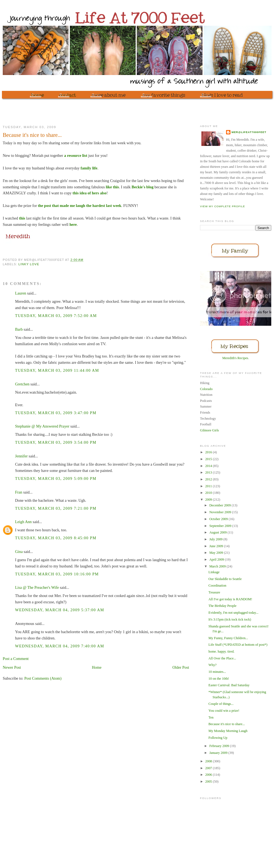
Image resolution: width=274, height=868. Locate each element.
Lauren (21, 293)
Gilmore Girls (209, 430)
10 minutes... (217, 672)
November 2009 (221, 512)
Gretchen (22, 384)
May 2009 (217, 553)
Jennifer (21, 456)
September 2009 (221, 526)
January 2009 (219, 753)
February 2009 (220, 746)
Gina (19, 552)
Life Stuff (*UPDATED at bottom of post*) (238, 645)
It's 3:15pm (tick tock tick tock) (230, 619)
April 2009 (217, 560)
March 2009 (218, 566)
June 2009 (217, 546)
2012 (209, 479)
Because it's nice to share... (227, 724)
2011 (209, 486)
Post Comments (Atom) (43, 678)
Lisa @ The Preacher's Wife (37, 587)
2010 (209, 493)
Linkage (214, 572)
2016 (209, 452)
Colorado (206, 389)
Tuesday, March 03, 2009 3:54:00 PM (56, 442)
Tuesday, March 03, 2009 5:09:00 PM (56, 478)
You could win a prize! (224, 711)
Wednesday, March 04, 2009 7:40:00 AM (60, 646)
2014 (209, 466)
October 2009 (219, 519)
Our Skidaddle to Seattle (225, 579)
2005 (209, 782)
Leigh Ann (23, 522)
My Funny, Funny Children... (228, 638)
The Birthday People (222, 606)
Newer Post (12, 667)
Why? (212, 665)
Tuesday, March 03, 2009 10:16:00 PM (57, 574)
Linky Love (29, 264)
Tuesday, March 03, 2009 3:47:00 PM (56, 413)
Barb (19, 329)
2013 (209, 472)
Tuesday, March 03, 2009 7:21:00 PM (56, 508)
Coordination (217, 586)
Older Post (181, 667)
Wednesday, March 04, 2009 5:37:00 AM (60, 610)
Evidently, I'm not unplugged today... (233, 613)
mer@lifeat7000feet (249, 132)
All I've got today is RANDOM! (230, 599)
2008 (209, 761)
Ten (211, 717)
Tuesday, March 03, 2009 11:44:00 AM (57, 370)
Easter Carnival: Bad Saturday (229, 685)
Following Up (218, 738)
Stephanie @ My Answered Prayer (42, 426)
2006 (209, 775)
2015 (209, 459)
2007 (209, 768)
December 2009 (221, 505)
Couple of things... (221, 704)
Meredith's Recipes (235, 358)
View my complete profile (222, 206)
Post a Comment (16, 659)
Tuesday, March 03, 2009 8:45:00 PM (56, 538)
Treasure (214, 592)
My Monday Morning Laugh (228, 731)
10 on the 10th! (219, 679)
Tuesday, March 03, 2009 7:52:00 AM (56, 316)
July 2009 (216, 539)
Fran (19, 492)
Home (97, 667)
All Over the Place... (222, 658)
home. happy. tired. (222, 651)
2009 (209, 500)
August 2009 (219, 532)
